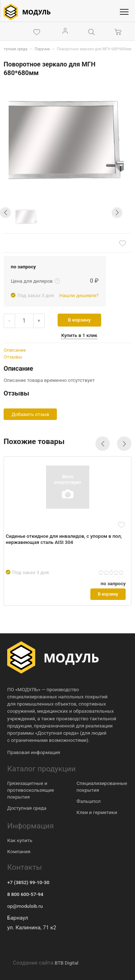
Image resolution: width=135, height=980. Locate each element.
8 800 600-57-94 (25, 894)
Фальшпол (89, 801)
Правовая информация (34, 752)
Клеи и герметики (97, 812)
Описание (15, 350)
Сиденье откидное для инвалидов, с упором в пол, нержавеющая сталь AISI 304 (64, 539)
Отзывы (13, 357)
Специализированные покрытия (102, 787)
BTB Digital (67, 963)
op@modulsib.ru (25, 906)
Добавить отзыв (30, 414)
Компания (19, 851)
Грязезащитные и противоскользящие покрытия (31, 790)
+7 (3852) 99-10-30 (28, 882)
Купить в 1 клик (79, 335)
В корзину (79, 320)
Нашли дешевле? (79, 295)
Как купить (20, 840)
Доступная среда (27, 808)
